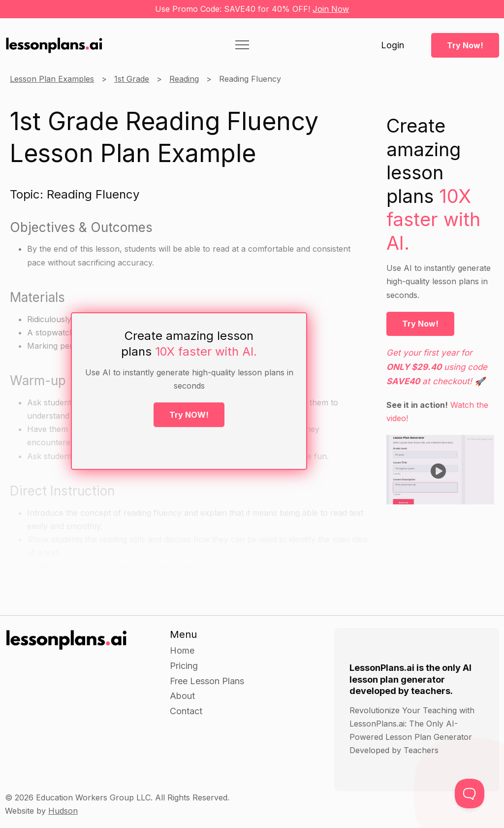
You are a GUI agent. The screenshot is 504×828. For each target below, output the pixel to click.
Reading (184, 79)
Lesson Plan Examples (52, 79)
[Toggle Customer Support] (470, 794)
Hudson (63, 811)
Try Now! (465, 45)
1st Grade (132, 79)
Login (393, 45)
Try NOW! (189, 415)
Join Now (331, 9)
